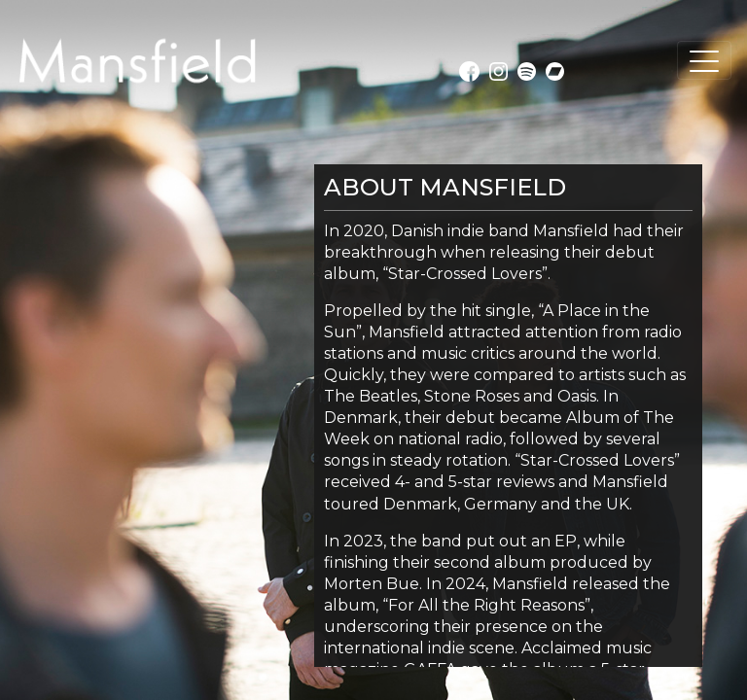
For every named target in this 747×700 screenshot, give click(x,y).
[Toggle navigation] (704, 60)
